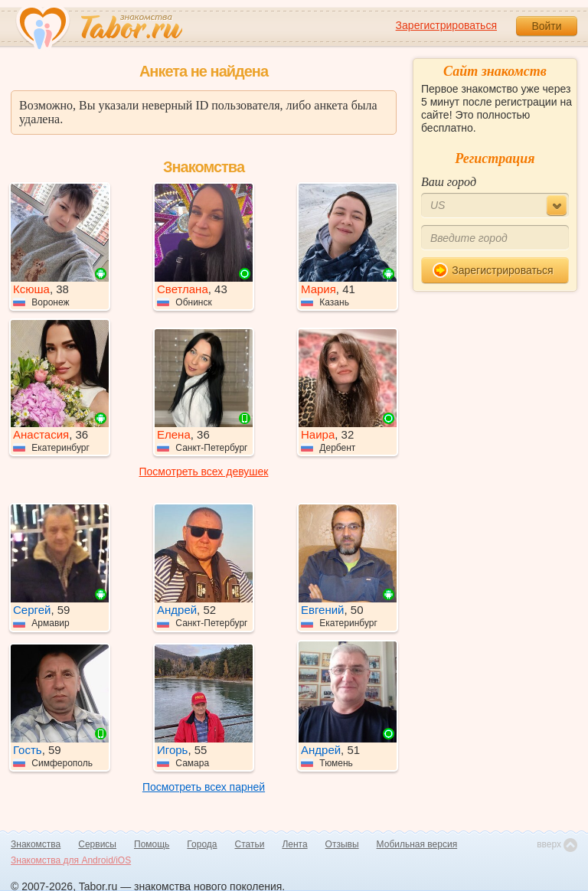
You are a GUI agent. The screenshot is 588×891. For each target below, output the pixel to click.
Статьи (250, 844)
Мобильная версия (417, 844)
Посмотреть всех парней (204, 787)
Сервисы (97, 844)
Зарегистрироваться (446, 25)
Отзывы (342, 844)
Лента (294, 844)
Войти (546, 26)
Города (202, 844)
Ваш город (449, 182)
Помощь (152, 844)
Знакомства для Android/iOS (71, 860)
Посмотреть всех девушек (204, 472)
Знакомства (36, 844)
